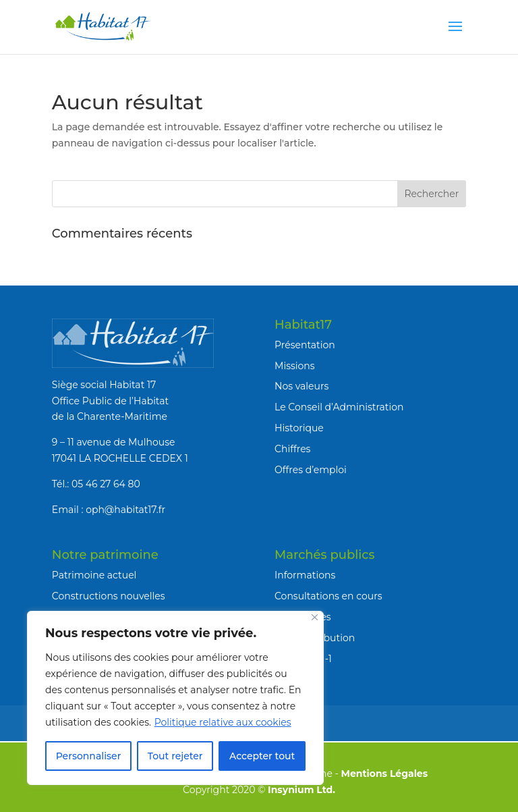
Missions (295, 366)
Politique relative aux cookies (223, 722)
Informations (305, 575)
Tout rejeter (175, 756)
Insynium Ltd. (301, 790)
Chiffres (292, 449)
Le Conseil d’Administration (339, 407)
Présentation (305, 345)
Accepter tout (262, 756)
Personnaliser (89, 756)
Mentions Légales (385, 774)
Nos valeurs (301, 386)
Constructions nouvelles (109, 596)
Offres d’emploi (311, 470)
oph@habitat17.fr (125, 510)
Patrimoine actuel (94, 575)
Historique (299, 428)
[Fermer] (315, 617)
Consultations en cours (328, 596)
